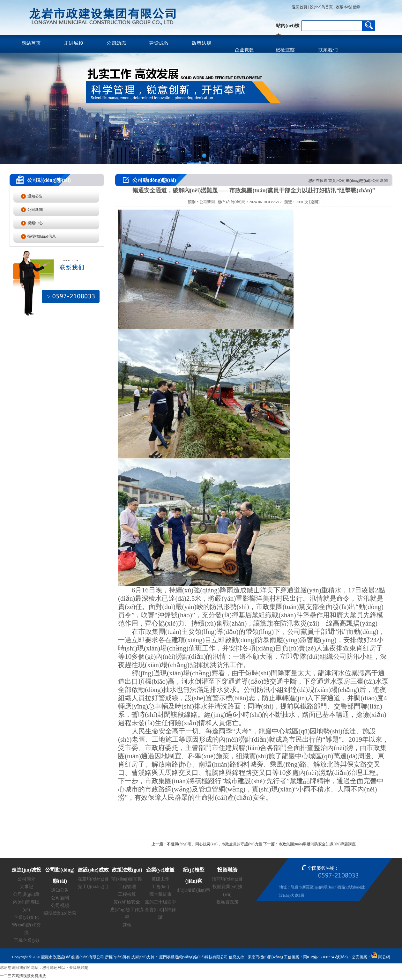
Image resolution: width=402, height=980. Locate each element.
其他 (127, 925)
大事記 (26, 887)
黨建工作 (160, 879)
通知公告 (35, 196)
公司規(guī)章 (26, 894)
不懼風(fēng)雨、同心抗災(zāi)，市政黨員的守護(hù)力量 (215, 844)
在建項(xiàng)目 (93, 879)
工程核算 (127, 894)
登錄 (356, 7)
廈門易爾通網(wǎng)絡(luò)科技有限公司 (193, 957)
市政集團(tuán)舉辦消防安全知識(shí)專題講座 (317, 844)
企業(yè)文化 (26, 917)
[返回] (314, 202)
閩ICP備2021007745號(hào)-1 (327, 957)
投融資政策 (227, 902)
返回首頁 (300, 7)
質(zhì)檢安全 (127, 902)
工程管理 (127, 887)
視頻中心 (35, 223)
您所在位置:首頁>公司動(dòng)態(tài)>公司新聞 (348, 181)
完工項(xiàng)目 (93, 887)
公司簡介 (26, 879)
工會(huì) (160, 887)
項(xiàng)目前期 (127, 879)
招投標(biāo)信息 (42, 236)
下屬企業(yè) (26, 940)
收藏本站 (343, 7)
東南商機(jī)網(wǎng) (265, 957)
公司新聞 (35, 210)
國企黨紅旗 (160, 894)
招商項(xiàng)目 (227, 879)
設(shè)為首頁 (321, 7)
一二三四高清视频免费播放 (23, 976)
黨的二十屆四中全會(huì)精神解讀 (160, 910)
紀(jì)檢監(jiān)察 (194, 890)
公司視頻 (60, 906)
